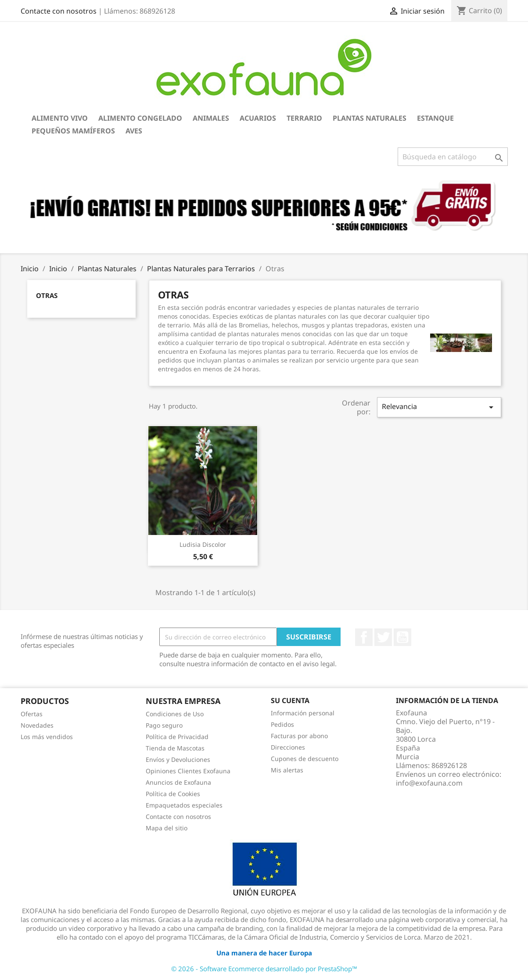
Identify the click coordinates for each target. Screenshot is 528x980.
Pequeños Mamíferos (73, 131)
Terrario (304, 118)
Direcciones (288, 747)
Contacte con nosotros (59, 11)
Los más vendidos (47, 737)
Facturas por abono (299, 736)
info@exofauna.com (429, 783)
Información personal (303, 713)
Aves (134, 131)
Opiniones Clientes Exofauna (188, 771)
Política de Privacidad (177, 737)
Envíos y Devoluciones (178, 759)
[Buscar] (453, 157)
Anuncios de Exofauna (178, 782)
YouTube (402, 637)
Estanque (435, 118)
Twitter (383, 637)
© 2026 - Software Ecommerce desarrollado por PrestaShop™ (264, 969)
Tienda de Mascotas (175, 748)
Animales (211, 118)
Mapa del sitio (167, 828)
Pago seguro (164, 725)
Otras (47, 295)
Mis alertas (287, 770)
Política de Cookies (173, 794)
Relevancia (439, 407)
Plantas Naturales (370, 118)
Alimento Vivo (60, 118)
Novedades (37, 725)
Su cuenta (290, 700)
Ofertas (32, 714)
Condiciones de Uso (175, 714)
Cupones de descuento (305, 759)
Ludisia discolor (203, 544)
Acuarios (258, 118)
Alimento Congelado (140, 118)
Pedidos (282, 724)
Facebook (364, 637)
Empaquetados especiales (184, 805)
